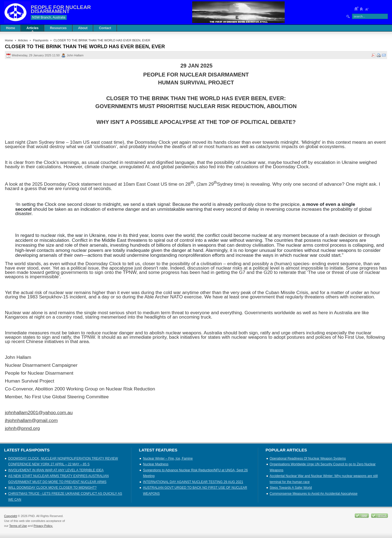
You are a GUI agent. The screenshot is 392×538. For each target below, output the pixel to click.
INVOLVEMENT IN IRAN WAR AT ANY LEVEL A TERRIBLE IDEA (56, 470)
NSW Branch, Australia (49, 17)
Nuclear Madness (156, 464)
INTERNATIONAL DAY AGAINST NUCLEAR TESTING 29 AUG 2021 (193, 482)
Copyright (10, 516)
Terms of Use (18, 526)
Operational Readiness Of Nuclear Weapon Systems (308, 458)
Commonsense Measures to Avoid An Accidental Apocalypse (314, 494)
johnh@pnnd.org (22, 428)
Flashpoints (41, 40)
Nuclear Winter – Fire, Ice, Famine (168, 458)
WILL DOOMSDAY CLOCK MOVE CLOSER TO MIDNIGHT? (52, 488)
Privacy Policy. (43, 526)
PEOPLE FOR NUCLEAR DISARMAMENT (61, 9)
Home (9, 40)
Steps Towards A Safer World (291, 488)
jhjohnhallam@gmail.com (31, 420)
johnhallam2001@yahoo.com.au (39, 412)
